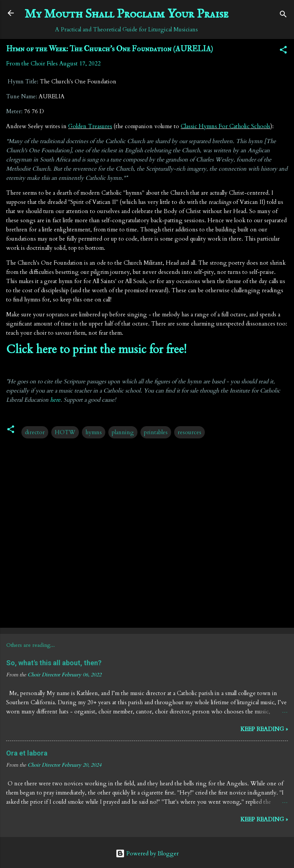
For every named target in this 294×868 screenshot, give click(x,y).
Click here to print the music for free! (96, 349)
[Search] (283, 15)
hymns (94, 432)
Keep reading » (264, 729)
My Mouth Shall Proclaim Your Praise (127, 14)
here (55, 400)
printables (156, 432)
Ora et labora (27, 753)
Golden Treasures (90, 126)
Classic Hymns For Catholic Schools (225, 126)
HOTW (65, 432)
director (35, 432)
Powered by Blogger (147, 853)
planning (123, 432)
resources (189, 432)
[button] (283, 51)
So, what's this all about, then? (54, 663)
